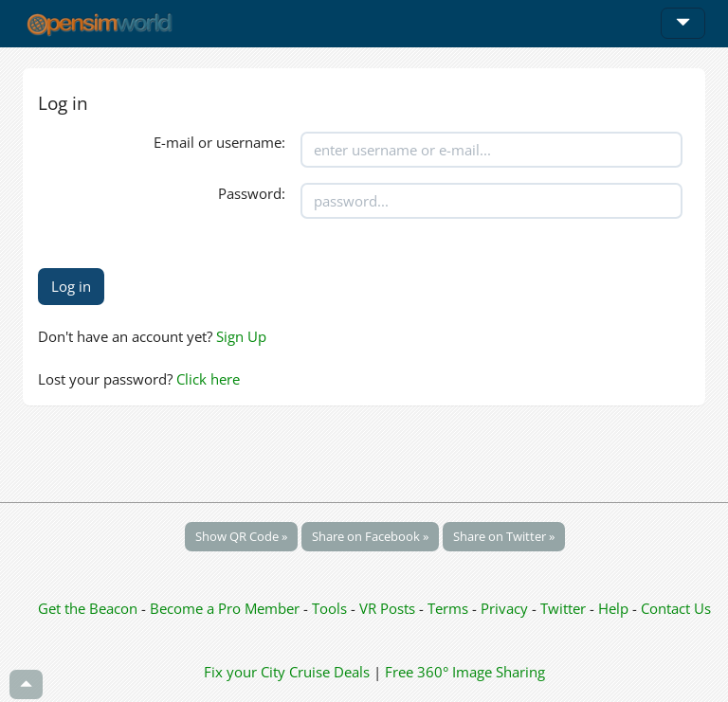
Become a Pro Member (227, 608)
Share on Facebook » (370, 536)
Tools (331, 608)
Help (613, 608)
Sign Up (241, 336)
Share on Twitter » (504, 536)
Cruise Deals (329, 672)
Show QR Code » (241, 536)
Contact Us (676, 608)
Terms (450, 608)
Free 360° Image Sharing (465, 672)
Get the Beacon (88, 608)
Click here (208, 379)
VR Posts (389, 608)
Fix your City (245, 672)
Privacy (504, 608)
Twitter (563, 608)
